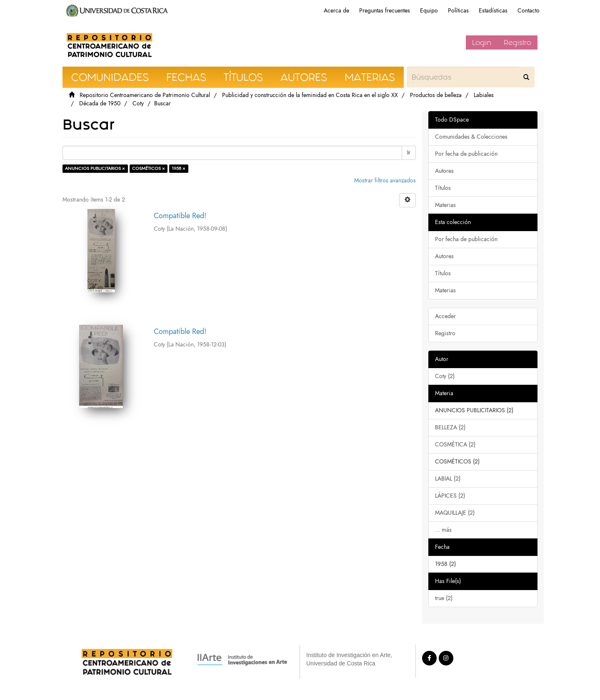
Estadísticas (493, 11)
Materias (445, 205)
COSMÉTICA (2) (455, 445)
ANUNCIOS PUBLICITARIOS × (95, 168)
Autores (444, 171)
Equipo (429, 11)
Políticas (458, 11)
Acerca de (336, 11)
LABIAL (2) (448, 479)
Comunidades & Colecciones (471, 137)
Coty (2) (445, 376)
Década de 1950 (100, 103)
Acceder (445, 316)
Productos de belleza (436, 95)
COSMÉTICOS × (149, 168)
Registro (517, 42)
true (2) (444, 598)
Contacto (529, 11)
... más (443, 530)
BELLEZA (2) (450, 427)
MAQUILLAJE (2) (455, 513)
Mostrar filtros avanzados (385, 181)
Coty (138, 103)
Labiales (484, 95)
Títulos (443, 188)
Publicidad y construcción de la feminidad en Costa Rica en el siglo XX (310, 95)
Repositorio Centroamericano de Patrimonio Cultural (145, 95)
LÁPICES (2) (450, 496)
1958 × (179, 168)
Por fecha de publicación (466, 154)
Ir (409, 153)
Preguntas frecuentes (385, 11)
